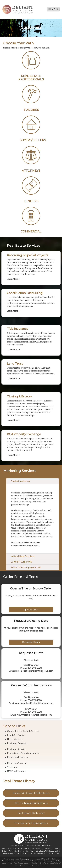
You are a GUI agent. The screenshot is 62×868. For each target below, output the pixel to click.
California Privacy (38, 853)
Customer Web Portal (21, 562)
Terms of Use (54, 853)
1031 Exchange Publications (31, 803)
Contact (47, 849)
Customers (23, 849)
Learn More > (13, 279)
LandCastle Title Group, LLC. (47, 851)
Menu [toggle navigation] (53, 9)
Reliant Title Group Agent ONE (26, 567)
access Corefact (33, 546)
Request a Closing (31, 642)
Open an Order (31, 610)
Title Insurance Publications (31, 823)
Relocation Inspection (18, 757)
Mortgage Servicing (17, 749)
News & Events (35, 849)
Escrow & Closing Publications (31, 793)
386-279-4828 (35, 668)
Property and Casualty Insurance (23, 753)
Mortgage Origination (18, 743)
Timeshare (12, 767)
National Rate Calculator (23, 556)
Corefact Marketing (20, 481)
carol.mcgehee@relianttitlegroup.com (34, 671)
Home (5, 849)
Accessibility (8, 853)
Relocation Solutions (17, 763)
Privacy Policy (22, 853)
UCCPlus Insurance (17, 771)
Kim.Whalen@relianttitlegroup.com (34, 715)
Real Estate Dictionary (31, 813)
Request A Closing (16, 851)
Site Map (30, 851)
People (13, 849)
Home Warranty (15, 739)
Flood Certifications (17, 735)
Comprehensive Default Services (23, 731)
